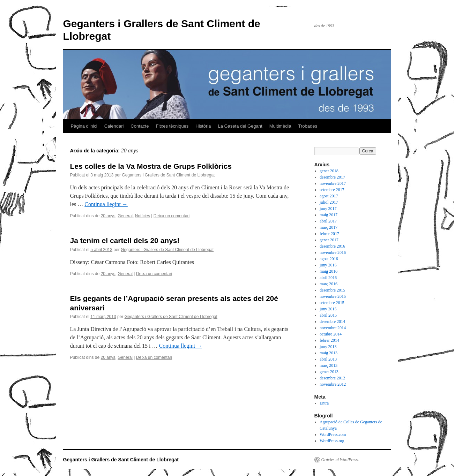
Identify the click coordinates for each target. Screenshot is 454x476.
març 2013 (329, 365)
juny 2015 (328, 309)
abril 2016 (328, 278)
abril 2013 (328, 359)
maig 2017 (329, 215)
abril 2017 (328, 221)
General (125, 216)
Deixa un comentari (172, 216)
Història (203, 126)
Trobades (307, 126)
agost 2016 (329, 259)
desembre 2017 (332, 177)
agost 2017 (329, 196)
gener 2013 (329, 372)
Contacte (140, 126)
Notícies (143, 216)
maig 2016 (329, 271)
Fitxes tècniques (172, 126)
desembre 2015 (332, 290)
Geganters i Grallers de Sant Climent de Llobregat (168, 175)
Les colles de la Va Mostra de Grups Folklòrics (151, 166)
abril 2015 (328, 315)
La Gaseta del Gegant (240, 126)
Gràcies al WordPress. (340, 460)
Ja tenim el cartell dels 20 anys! (125, 240)
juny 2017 (328, 209)
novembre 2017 (333, 183)
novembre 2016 (333, 252)
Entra (324, 403)
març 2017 (329, 227)
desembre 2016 (332, 246)
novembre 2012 (333, 384)
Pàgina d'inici (84, 126)
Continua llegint (106, 204)
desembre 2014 (332, 322)
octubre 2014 (331, 334)
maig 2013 (329, 353)
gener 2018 (329, 171)
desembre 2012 (332, 378)
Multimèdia (280, 126)
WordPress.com (333, 435)
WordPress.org (332, 441)
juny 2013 (328, 347)
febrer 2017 (329, 234)
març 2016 (329, 284)
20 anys (108, 216)
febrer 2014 (329, 340)
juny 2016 (328, 265)
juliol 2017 (329, 202)
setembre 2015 (332, 303)
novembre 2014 (333, 328)
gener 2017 (329, 240)
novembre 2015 (333, 296)
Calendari (114, 126)
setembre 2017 (332, 190)
